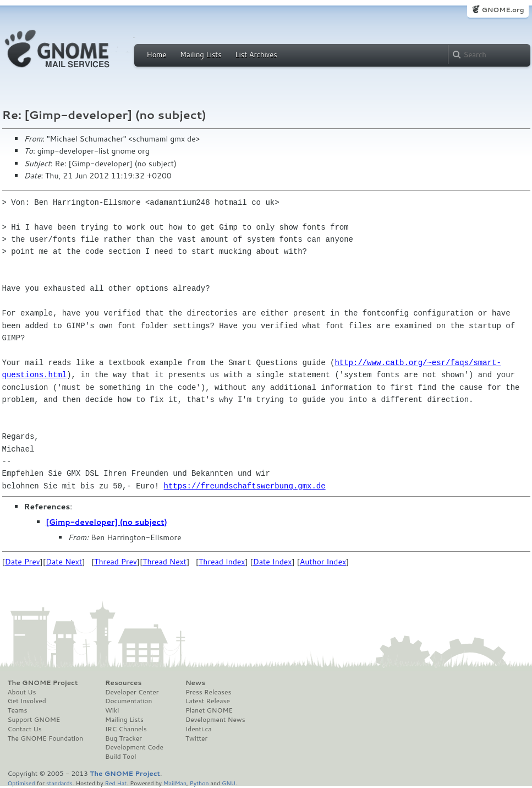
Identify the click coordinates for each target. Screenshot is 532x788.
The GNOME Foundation (46, 738)
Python (199, 783)
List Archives (256, 55)
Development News (215, 720)
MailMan (175, 783)
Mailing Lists (201, 55)
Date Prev (23, 562)
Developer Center (132, 692)
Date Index (273, 562)
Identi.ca (199, 729)
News (195, 683)
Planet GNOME (209, 710)
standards (59, 783)
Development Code (134, 747)
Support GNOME (34, 720)
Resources (123, 683)
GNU (229, 783)
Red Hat (116, 783)
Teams (18, 710)
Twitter (196, 738)
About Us (22, 692)
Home (157, 55)
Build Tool (120, 757)
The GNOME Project (43, 683)
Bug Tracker (124, 738)
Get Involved (27, 701)
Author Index (323, 562)
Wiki (112, 710)
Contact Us (25, 729)
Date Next (64, 562)
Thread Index (222, 562)
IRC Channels (126, 729)
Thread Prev (116, 562)
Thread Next (164, 562)
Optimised (21, 783)
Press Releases (208, 692)
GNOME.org (503, 10)
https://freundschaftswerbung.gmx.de (245, 486)
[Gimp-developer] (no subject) (107, 522)
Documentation (128, 701)
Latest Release (208, 701)
